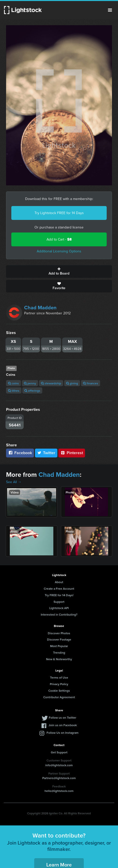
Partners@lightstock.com (59, 778)
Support (59, 602)
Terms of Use (59, 677)
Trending (59, 653)
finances (91, 383)
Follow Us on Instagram (63, 733)
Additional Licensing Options (59, 251)
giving (72, 383)
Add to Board (59, 272)
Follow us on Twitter (63, 717)
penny (30, 383)
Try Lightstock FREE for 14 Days (59, 213)
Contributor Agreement (59, 697)
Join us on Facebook (63, 725)
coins (13, 383)
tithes (14, 391)
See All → (14, 482)
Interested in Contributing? (59, 614)
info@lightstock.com (59, 765)
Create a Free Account (59, 589)
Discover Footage (59, 639)
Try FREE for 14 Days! (59, 595)
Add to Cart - (59, 239)
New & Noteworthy (59, 659)
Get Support (59, 752)
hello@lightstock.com (59, 791)
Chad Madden (40, 308)
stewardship (51, 383)
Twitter (46, 453)
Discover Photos (59, 633)
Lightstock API (59, 608)
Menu (110, 10)
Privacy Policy (59, 684)
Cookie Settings (59, 691)
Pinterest (72, 453)
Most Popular (59, 646)
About (59, 582)
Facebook (20, 453)
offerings (32, 391)
